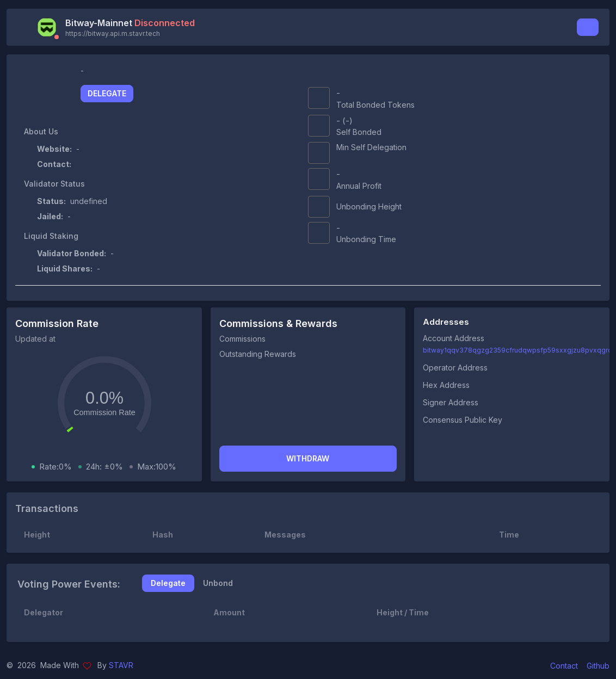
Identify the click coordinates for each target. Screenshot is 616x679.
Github (598, 666)
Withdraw (308, 458)
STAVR (121, 665)
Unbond (218, 583)
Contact (564, 666)
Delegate (107, 93)
